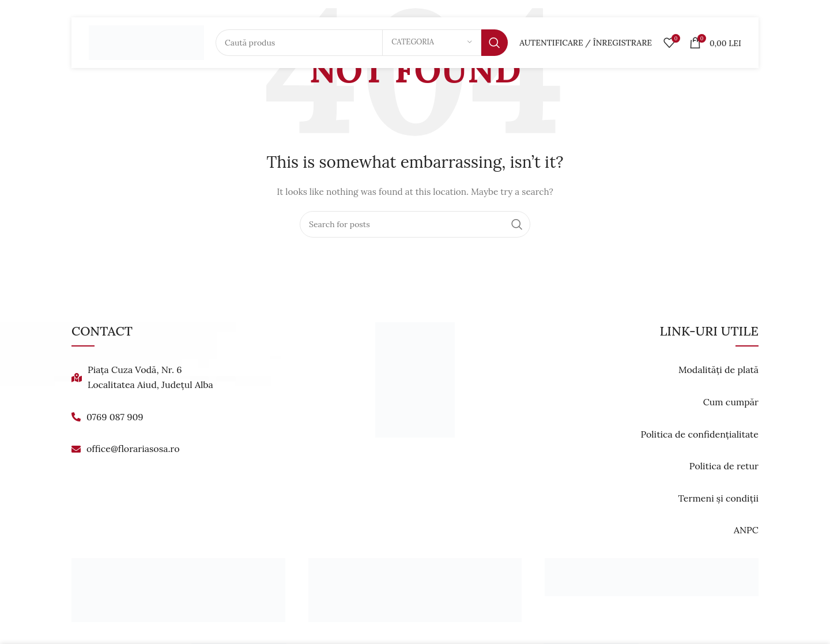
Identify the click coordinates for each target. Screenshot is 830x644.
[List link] (180, 377)
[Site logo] (146, 43)
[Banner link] (178, 590)
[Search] (362, 43)
